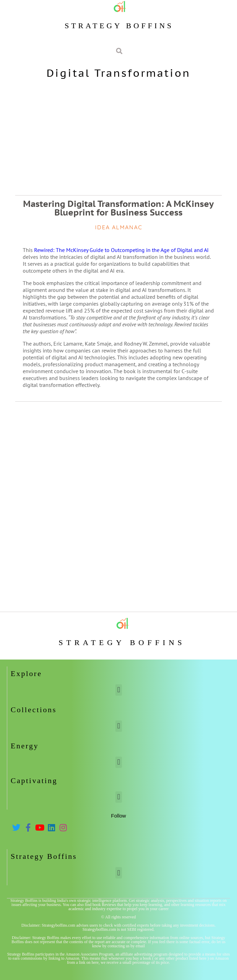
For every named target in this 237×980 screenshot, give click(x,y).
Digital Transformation (118, 73)
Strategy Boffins (119, 26)
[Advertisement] (118, 137)
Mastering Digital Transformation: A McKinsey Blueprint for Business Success (118, 208)
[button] (119, 690)
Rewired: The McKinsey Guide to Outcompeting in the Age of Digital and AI (121, 250)
